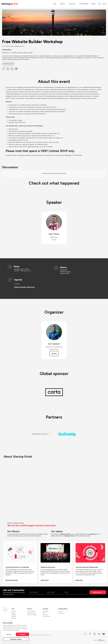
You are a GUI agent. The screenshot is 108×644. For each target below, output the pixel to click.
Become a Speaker (32, 615)
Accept (23, 634)
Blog (44, 613)
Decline (9, 634)
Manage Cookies (16, 639)
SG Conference (31, 611)
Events (63, 4)
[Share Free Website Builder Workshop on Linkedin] (12, 69)
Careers (60, 611)
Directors (14, 618)
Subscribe (97, 592)
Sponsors (14, 616)
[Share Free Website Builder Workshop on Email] (16, 69)
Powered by (99, 640)
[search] (99, 4)
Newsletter (46, 611)
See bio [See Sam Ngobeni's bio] (54, 354)
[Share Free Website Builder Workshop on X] (8, 69)
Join (55, 4)
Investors (14, 611)
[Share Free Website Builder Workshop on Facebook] (4, 69)
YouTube (45, 615)
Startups (14, 615)
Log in (104, 4)
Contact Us (61, 613)
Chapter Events (31, 613)
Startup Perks (84, 4)
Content (72, 4)
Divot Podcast (46, 616)
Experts (13, 613)
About (94, 4)
